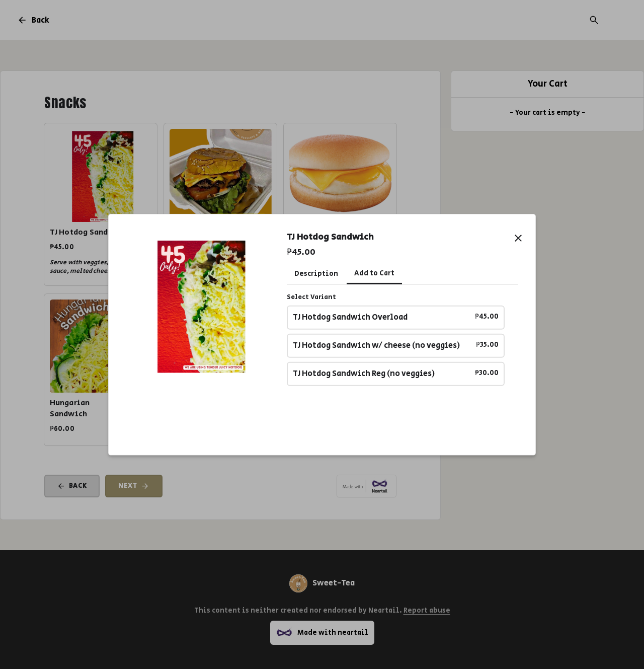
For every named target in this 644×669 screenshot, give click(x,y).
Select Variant (311, 297)
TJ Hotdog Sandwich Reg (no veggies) (396, 374)
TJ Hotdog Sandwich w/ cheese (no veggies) (396, 346)
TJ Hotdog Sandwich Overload (396, 317)
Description (316, 273)
